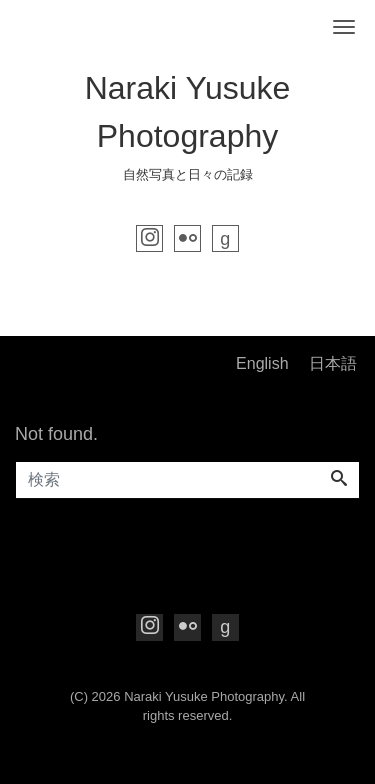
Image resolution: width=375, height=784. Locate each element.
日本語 (333, 363)
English (262, 363)
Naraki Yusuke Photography (204, 696)
